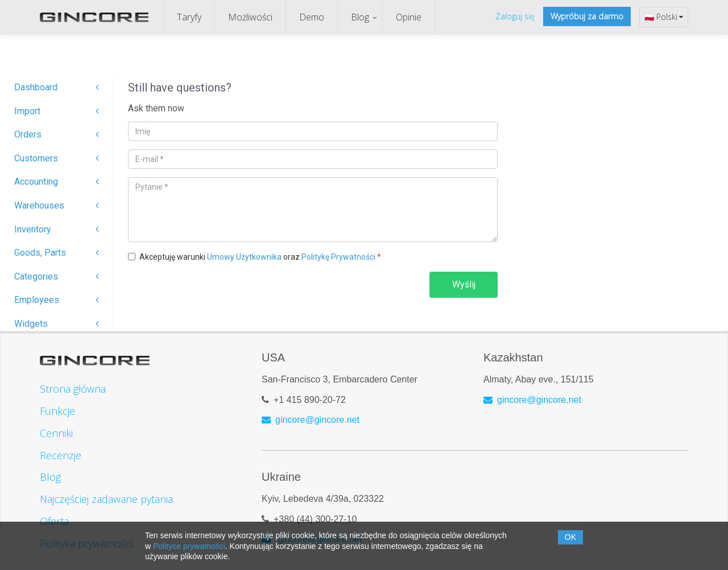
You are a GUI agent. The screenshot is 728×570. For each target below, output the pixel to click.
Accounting (57, 182)
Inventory (57, 229)
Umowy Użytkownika (244, 257)
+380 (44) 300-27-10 (315, 519)
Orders (57, 134)
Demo (312, 17)
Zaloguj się (515, 16)
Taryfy (189, 17)
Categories (57, 276)
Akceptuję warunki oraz (260, 257)
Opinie (409, 17)
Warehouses (57, 205)
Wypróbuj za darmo (587, 16)
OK (570, 537)
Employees (57, 300)
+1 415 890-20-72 (310, 400)
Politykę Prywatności (338, 257)
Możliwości (250, 17)
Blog (360, 17)
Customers (57, 158)
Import (57, 111)
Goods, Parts (57, 253)
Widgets (57, 324)
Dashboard (57, 87)
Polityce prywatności (189, 546)
